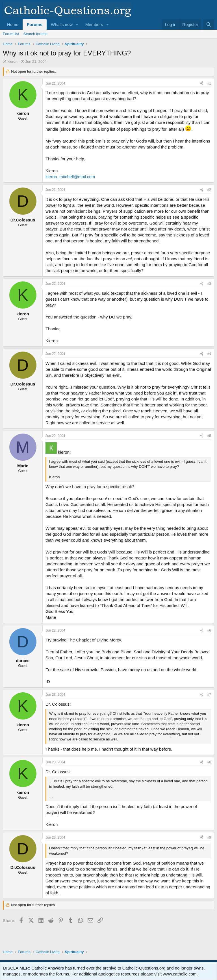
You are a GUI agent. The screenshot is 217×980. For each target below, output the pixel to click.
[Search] (209, 24)
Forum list (11, 34)
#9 (209, 837)
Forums (35, 24)
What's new (62, 24)
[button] (77, 24)
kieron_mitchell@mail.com (70, 177)
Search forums (35, 34)
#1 (209, 83)
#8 (209, 762)
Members (94, 24)
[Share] (202, 84)
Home (13, 24)
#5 (209, 436)
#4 (209, 354)
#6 (209, 630)
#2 (209, 190)
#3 (209, 284)
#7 (209, 695)
